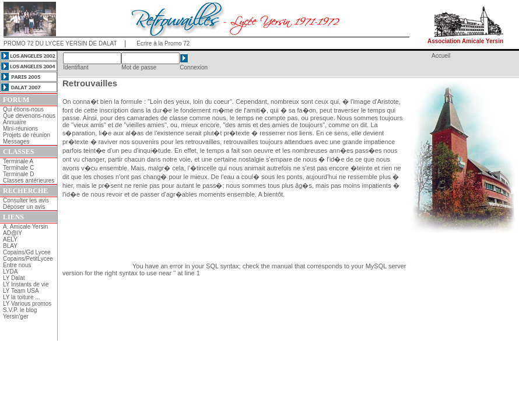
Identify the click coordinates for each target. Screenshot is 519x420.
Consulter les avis (26, 200)
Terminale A (18, 161)
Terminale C (18, 168)
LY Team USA (21, 291)
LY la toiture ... (22, 297)
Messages (16, 141)
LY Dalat (14, 278)
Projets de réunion (27, 135)
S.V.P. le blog (20, 310)
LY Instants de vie (26, 284)
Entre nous (17, 265)
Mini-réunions (20, 129)
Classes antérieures (29, 181)
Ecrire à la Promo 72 (163, 43)
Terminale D (18, 174)
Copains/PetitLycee (28, 259)
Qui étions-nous (23, 109)
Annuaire (15, 122)
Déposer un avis (24, 207)
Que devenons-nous (29, 116)
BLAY (10, 246)
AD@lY (13, 233)
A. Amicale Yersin (25, 227)
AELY (10, 239)
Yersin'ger (16, 316)
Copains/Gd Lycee (27, 252)
